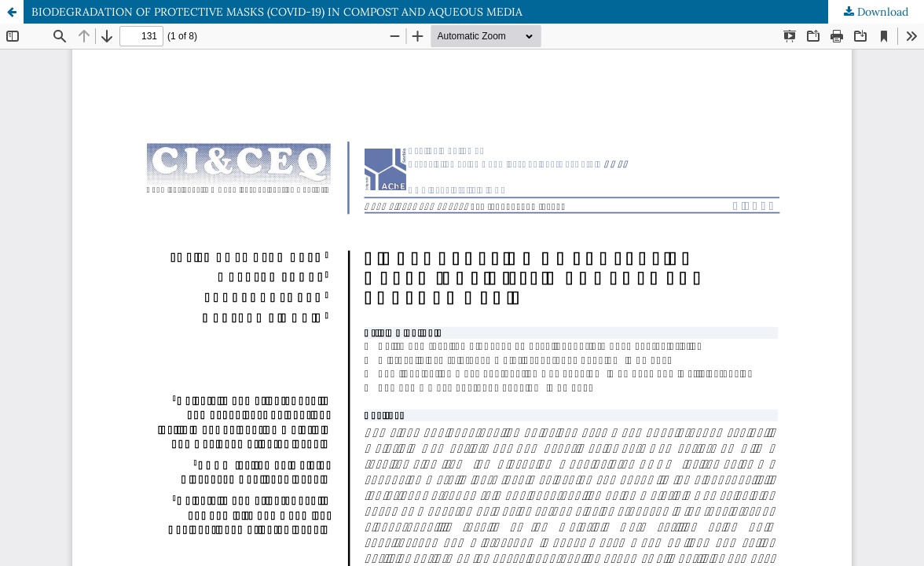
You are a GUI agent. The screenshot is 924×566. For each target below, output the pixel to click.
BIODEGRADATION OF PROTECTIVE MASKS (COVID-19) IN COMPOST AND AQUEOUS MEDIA (277, 12)
